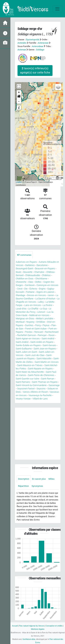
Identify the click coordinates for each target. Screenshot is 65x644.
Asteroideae (38, 46)
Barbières (30, 265)
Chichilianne (41, 279)
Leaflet (19, 182)
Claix (31, 282)
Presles (29, 332)
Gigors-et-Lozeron (45, 292)
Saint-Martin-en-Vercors (47, 362)
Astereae (22, 50)
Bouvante (28, 272)
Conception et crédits (54, 626)
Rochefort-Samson (27, 335)
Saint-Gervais (49, 345)
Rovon (52, 335)
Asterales (22, 43)
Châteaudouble (33, 275)
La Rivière (48, 305)
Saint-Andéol (48, 339)
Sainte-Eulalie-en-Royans (28, 345)
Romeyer (42, 335)
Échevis (33, 289)
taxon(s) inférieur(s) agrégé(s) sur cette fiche (35, 70)
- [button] (19, 101)
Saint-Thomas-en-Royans (45, 382)
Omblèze (41, 322)
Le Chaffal (33, 309)
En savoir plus (39, 479)
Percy (38, 325)
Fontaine (30, 292)
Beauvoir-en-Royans (45, 268)
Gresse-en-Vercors (36, 295)
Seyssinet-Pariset (26, 389)
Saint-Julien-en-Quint (26, 352)
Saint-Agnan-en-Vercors (28, 339)
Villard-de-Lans (40, 399)
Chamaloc (39, 272)
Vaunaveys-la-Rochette (40, 395)
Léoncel (41, 312)
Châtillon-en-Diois (25, 279)
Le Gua (44, 309)
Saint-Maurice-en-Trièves (30, 365)
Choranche (21, 282)
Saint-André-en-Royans (42, 342)
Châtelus (46, 275)
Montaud (20, 322)
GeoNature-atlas (29, 639)
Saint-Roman (48, 379)
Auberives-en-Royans (26, 262)
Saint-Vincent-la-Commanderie (31, 385)
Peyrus (46, 325)
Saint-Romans (23, 382)
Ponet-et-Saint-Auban (36, 329)
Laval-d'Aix (21, 309)
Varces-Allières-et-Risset (35, 392)
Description (24, 479)
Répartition (23, 486)
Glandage (20, 295)
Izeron (51, 295)
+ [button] (19, 92)
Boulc (19, 272)
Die (26, 289)
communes (24, 255)
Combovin (30, 285)
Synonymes (37, 486)
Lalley (41, 302)
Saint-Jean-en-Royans (45, 349)
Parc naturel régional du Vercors (32, 626)
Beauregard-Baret (24, 268)
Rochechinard (52, 332)
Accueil (15, 626)
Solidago (40, 50)
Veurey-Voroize (23, 399)
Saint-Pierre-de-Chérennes (41, 375)
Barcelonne (42, 265)
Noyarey (30, 322)
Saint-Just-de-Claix (35, 355)
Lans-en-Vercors (33, 305)
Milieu (51, 479)
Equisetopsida (33, 40)
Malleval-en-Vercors (39, 315)
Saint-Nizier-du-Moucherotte (30, 372)
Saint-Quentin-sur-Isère (27, 379)
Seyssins (41, 389)
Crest (20, 289)
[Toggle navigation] (57, 9)
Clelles (38, 282)
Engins (42, 289)
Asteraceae (43, 43)
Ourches (29, 325)
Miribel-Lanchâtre (45, 319)
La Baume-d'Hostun (45, 299)
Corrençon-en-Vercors (47, 285)
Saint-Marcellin (44, 358)
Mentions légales (38, 629)
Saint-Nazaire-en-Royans (40, 369)
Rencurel (39, 332)
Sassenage (54, 385)
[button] (19, 97)
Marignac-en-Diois (25, 319)
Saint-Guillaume (24, 349)
